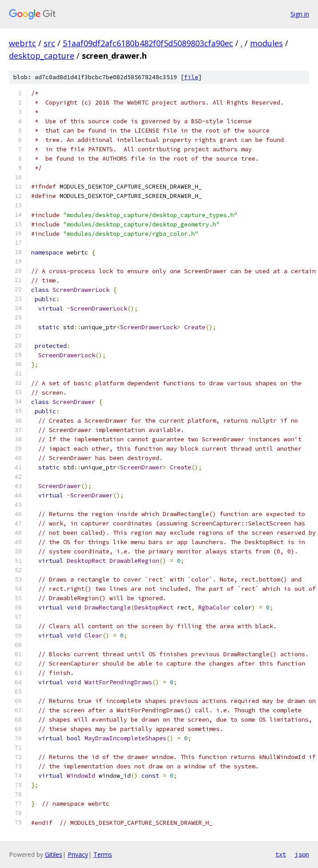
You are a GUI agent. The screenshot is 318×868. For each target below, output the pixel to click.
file (191, 77)
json (302, 854)
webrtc (22, 43)
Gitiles (54, 854)
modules (266, 43)
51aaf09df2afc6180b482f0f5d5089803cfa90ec (148, 43)
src (49, 43)
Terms (103, 854)
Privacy (78, 854)
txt (281, 854)
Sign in (300, 14)
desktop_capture (42, 56)
